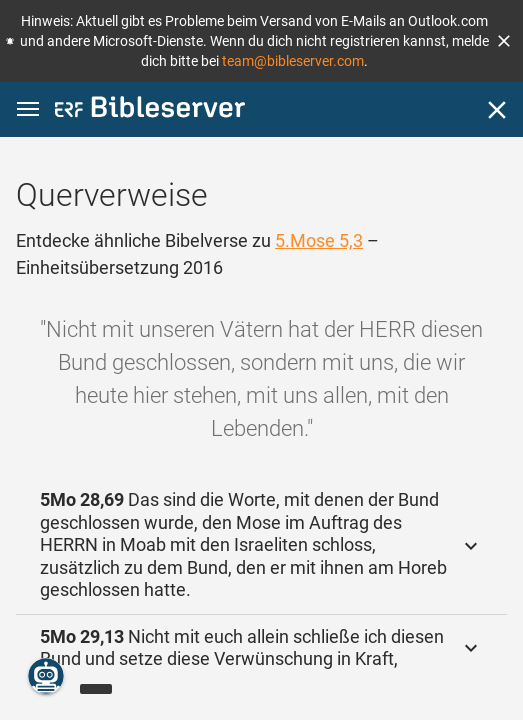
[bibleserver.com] (150, 110)
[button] (504, 41)
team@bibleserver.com (293, 61)
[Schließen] (497, 110)
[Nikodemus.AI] (46, 676)
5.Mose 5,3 (319, 240)
